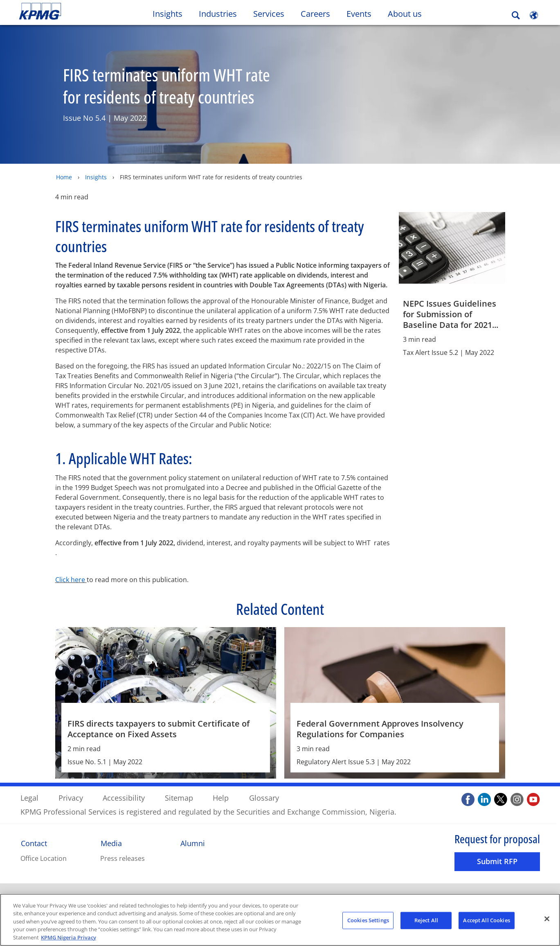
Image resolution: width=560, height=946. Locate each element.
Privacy (71, 797)
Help (221, 797)
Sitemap (179, 797)
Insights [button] (168, 14)
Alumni (193, 843)
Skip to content (68, 11)
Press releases (123, 858)
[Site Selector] (534, 15)
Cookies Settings (368, 922)
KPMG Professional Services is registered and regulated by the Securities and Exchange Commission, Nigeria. (208, 811)
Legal (29, 797)
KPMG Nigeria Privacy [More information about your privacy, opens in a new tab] (69, 939)
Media (111, 843)
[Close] (547, 921)
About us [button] (405, 14)
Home (64, 177)
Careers (319, 14)
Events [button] (359, 14)
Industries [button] (218, 14)
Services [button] (269, 14)
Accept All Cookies (486, 922)
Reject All (426, 922)
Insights (96, 177)
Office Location (44, 858)
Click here (70, 579)
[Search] (516, 15)
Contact (34, 843)
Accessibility (124, 797)
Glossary (264, 797)
